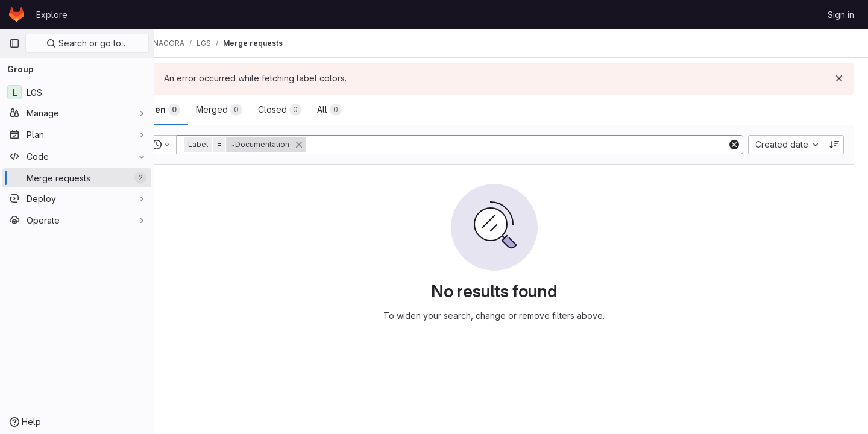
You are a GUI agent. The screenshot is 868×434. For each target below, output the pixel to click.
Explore (52, 15)
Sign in (841, 15)
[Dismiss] (839, 78)
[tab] (195, 110)
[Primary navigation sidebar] (14, 43)
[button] (280, 145)
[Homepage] (17, 14)
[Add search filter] (535, 145)
